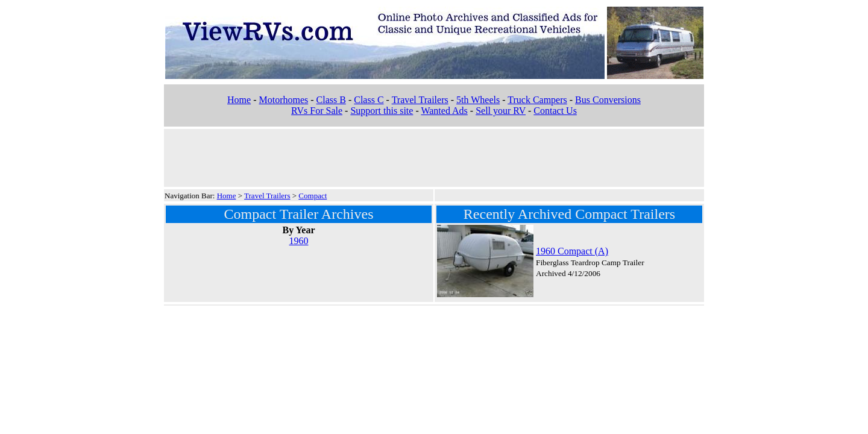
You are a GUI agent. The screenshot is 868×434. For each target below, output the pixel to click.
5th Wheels (478, 100)
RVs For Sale (317, 111)
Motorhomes (283, 100)
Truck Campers (537, 100)
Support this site (382, 111)
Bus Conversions (608, 100)
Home (239, 100)
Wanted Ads (444, 111)
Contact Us (555, 111)
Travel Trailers (420, 100)
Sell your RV (501, 111)
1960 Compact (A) (572, 251)
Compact (313, 196)
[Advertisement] (434, 157)
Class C (369, 100)
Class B (331, 100)
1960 (299, 241)
